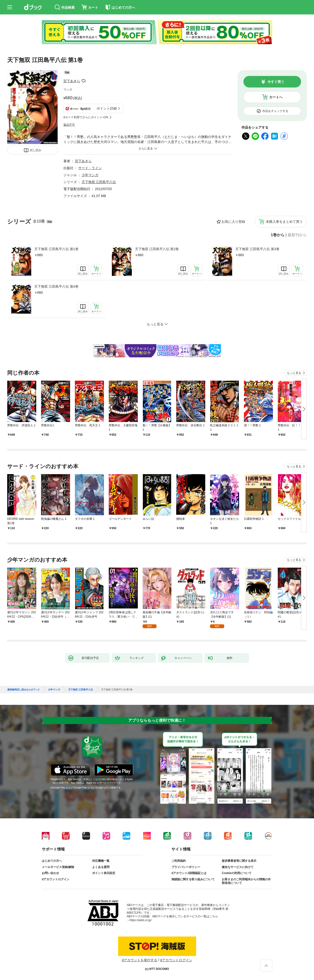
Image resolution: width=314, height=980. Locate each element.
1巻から (278, 235)
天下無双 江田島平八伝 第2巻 (157, 249)
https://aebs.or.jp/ (141, 920)
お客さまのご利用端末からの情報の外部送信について (246, 881)
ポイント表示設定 (104, 873)
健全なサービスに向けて (238, 867)
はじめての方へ (52, 861)
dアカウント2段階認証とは (189, 873)
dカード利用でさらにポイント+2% (86, 117)
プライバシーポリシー (186, 867)
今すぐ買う (276, 82)
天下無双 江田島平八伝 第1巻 (56, 249)
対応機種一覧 (101, 861)
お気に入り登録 (233, 222)
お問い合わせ (50, 873)
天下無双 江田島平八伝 (99, 182)
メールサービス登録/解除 (58, 867)
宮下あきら (72, 81)
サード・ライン (90, 168)
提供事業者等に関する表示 (239, 861)
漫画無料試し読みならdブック (24, 690)
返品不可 (69, 125)
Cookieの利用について (237, 873)
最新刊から (297, 235)
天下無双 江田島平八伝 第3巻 (257, 249)
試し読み (36, 150)
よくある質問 (101, 867)
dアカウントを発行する (139, 960)
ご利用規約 (179, 861)
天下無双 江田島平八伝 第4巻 (56, 286)
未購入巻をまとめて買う (284, 222)
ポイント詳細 (107, 108)
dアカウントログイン (56, 879)
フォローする (84, 81)
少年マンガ (90, 175)
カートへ (276, 97)
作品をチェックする (275, 111)
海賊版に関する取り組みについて (193, 879)
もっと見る (294, 373)
